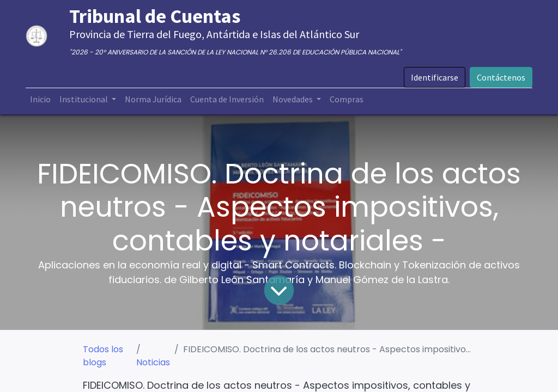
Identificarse (435, 77)
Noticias (153, 362)
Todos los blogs (103, 356)
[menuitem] (40, 99)
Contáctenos (501, 77)
